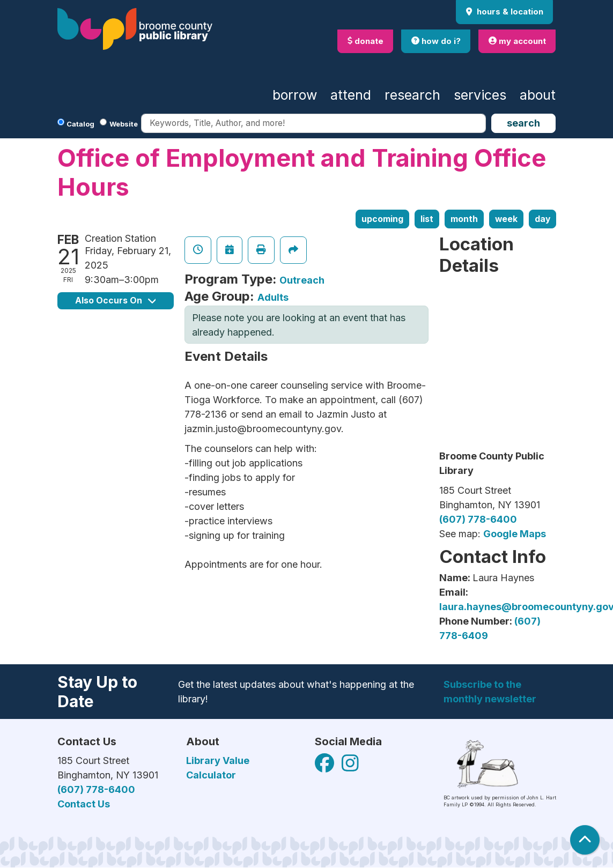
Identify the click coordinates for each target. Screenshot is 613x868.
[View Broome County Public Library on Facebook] (326, 766)
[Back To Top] (585, 840)
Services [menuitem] (480, 95)
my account (517, 41)
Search (523, 123)
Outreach (302, 280)
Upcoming (382, 219)
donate (365, 41)
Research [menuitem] (412, 95)
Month (464, 219)
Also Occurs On (115, 301)
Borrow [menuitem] (295, 95)
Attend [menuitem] (351, 95)
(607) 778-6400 (478, 519)
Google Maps (515, 534)
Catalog (80, 124)
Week (506, 219)
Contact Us (84, 804)
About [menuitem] (538, 95)
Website (124, 124)
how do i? (436, 41)
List (427, 219)
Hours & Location (509, 12)
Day (542, 219)
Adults (273, 297)
